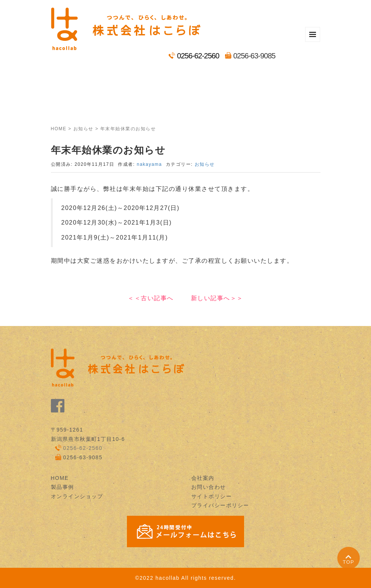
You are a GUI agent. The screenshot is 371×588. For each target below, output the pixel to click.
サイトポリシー (212, 496)
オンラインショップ (77, 496)
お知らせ (83, 129)
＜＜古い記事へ (151, 298)
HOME (59, 129)
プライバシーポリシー (220, 505)
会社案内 (203, 478)
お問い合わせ (209, 487)
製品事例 (63, 487)
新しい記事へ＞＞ (217, 298)
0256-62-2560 (194, 56)
